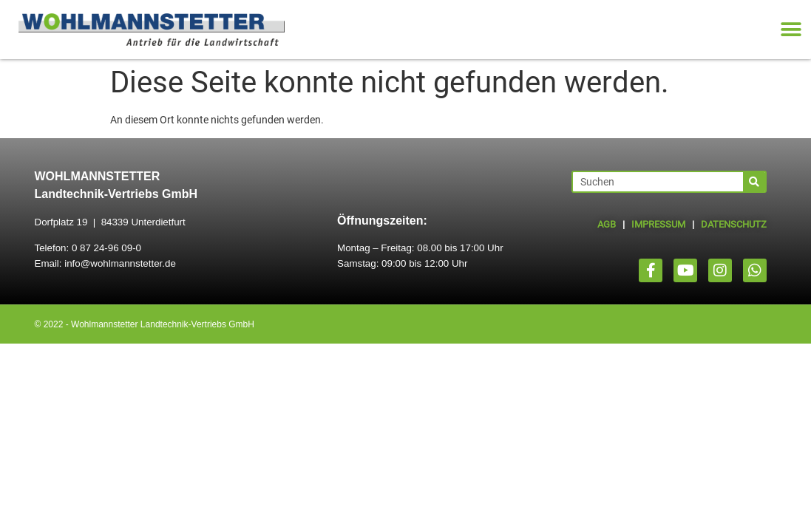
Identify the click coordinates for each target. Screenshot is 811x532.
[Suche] (754, 182)
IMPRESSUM (658, 224)
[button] (791, 30)
